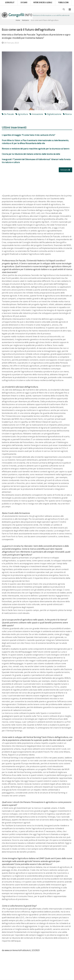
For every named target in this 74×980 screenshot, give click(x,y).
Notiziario (26, 20)
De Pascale (8, 114)
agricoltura (22, 114)
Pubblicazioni (63, 3)
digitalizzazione (53, 114)
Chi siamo (24, 3)
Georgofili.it (10, 3)
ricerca (67, 114)
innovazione (36, 114)
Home (18, 20)
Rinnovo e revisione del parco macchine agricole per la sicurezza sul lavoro (36, 149)
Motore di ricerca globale (43, 3)
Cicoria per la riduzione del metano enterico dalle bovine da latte (31, 154)
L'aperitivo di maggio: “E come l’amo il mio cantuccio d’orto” (29, 135)
